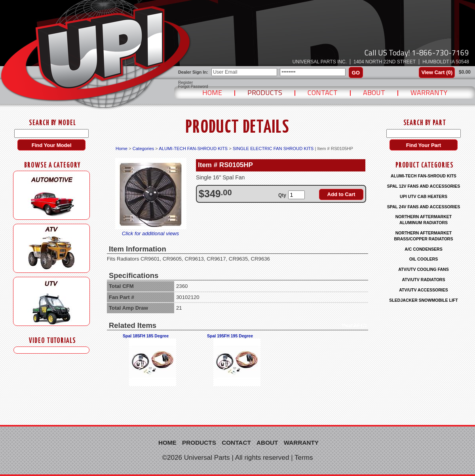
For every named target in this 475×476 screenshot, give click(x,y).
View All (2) (354, 326)
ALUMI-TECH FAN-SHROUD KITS (193, 149)
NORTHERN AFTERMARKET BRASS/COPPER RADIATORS (423, 236)
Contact (323, 92)
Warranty (429, 92)
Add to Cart (341, 194)
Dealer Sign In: (193, 72)
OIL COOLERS (424, 259)
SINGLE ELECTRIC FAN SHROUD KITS (273, 149)
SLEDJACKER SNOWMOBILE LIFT (423, 300)
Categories (143, 149)
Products (265, 92)
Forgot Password (193, 87)
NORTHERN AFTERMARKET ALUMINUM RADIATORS (424, 220)
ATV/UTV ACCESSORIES (424, 290)
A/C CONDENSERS (424, 249)
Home (212, 92)
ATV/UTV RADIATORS (424, 280)
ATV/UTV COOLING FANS (424, 269)
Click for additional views (150, 233)
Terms (304, 458)
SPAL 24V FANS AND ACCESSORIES (424, 207)
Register (185, 83)
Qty (282, 195)
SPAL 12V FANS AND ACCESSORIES (424, 186)
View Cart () (437, 72)
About (374, 92)
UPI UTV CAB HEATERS (424, 196)
